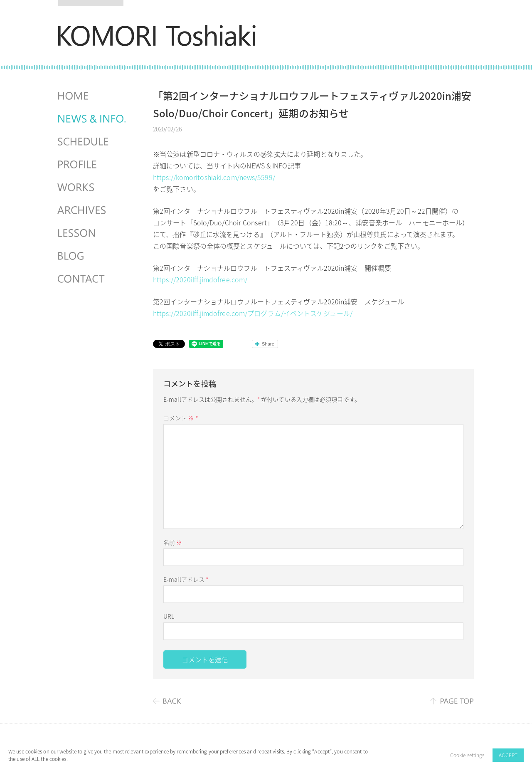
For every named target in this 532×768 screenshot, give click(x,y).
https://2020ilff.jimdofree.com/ (200, 279)
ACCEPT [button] (508, 755)
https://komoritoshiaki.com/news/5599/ (214, 177)
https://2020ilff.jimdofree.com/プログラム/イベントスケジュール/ (253, 313)
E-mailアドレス (186, 579)
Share (268, 344)
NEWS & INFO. (93, 119)
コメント (181, 418)
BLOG (93, 256)
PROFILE (93, 165)
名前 (173, 542)
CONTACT (93, 279)
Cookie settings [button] (467, 755)
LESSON (93, 233)
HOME (93, 96)
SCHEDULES (93, 142)
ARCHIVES (93, 210)
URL (169, 616)
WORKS (93, 188)
